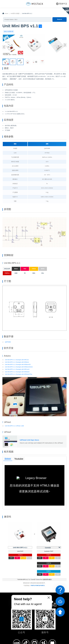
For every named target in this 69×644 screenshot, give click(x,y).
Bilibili (8, 466)
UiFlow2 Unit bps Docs (29, 447)
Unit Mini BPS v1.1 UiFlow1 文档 (14, 433)
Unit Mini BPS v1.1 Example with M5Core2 (17, 376)
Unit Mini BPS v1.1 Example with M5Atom (17, 369)
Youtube (19, 466)
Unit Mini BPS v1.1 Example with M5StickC (17, 379)
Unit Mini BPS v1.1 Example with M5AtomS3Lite (19, 374)
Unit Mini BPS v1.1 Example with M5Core (17, 366)
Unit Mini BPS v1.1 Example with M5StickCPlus (18, 381)
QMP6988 (8, 348)
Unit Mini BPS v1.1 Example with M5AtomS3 (18, 371)
